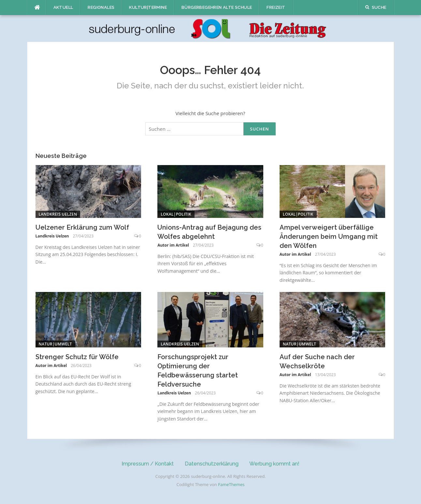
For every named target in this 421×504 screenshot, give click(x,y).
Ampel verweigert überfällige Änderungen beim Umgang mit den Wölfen (329, 237)
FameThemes (231, 484)
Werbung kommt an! (274, 464)
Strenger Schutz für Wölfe (77, 357)
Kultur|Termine (148, 7)
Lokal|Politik (176, 214)
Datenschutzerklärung (212, 464)
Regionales (101, 7)
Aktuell (63, 7)
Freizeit (276, 7)
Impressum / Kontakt (148, 464)
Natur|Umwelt (55, 344)
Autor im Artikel (173, 245)
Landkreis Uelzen (58, 214)
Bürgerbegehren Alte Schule (217, 7)
